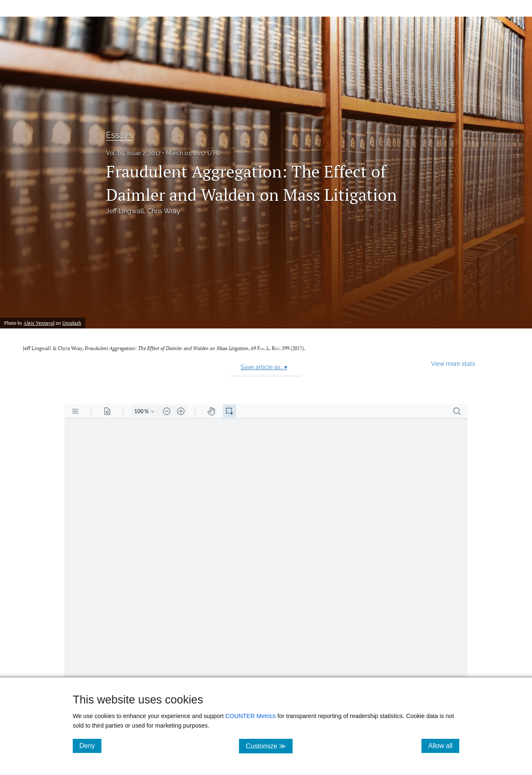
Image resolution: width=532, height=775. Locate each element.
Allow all (444, 745)
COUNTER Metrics (251, 716)
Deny (90, 745)
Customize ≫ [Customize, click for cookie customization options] (269, 746)
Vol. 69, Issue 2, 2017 (133, 153)
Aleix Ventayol (39, 323)
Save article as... (264, 367)
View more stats (453, 364)
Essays (119, 135)
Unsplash (72, 323)
